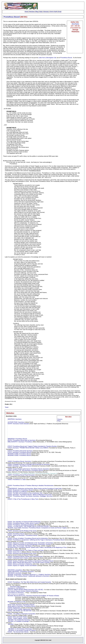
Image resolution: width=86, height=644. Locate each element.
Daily (41, 12)
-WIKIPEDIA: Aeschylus (14, 419)
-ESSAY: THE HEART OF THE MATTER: (20, 611)
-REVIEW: (11, 624)
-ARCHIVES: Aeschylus (14, 573)
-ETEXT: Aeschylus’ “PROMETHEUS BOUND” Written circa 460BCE (28, 448)
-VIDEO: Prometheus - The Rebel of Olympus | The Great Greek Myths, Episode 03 (32, 473)
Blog (37, 12)
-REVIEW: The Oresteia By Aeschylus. (19, 620)
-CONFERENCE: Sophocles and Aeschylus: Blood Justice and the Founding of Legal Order (35, 489)
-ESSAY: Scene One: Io (14, 552)
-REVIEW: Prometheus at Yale (16, 602)
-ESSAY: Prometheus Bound (16, 534)
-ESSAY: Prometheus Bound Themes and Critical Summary (25, 556)
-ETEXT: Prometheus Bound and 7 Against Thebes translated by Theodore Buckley (32, 446)
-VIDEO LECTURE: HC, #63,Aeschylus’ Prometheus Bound (25, 470)
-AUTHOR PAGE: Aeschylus (16, 422)
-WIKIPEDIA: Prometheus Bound (17, 439)
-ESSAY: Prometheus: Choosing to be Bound (21, 525)
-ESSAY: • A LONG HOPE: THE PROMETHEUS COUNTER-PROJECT (29, 526)
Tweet (7, 407)
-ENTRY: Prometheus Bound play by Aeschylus (21, 440)
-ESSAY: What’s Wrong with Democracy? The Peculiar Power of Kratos (29, 562)
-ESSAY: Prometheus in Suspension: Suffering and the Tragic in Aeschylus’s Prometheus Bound (36, 540)
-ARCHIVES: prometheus (15, 570)
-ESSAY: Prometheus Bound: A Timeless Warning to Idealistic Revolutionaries (30, 486)
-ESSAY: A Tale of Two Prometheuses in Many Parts (23, 499)
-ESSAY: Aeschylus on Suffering (17, 492)
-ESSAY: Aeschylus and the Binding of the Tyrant (22, 531)
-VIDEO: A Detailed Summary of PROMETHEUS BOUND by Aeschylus (28, 464)
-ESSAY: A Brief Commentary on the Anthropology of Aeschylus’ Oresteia (29, 544)
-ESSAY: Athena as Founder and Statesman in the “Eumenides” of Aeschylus (30, 543)
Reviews (32, 12)
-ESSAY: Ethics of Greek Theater (17, 617)
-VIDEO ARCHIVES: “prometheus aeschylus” (21, 572)
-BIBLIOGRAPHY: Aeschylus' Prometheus (20, 442)
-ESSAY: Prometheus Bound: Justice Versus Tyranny (23, 523)
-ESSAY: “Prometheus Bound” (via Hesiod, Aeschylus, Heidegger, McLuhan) (30, 496)
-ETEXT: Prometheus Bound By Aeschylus (20, 451)
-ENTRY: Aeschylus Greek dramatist (18, 424)
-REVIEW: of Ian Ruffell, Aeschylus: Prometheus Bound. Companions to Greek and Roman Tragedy (37, 528)
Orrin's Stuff (53, 12)
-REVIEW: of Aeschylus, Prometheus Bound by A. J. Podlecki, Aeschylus (29, 575)
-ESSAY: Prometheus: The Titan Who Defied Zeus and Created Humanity (29, 582)
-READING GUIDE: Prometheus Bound (19, 454)
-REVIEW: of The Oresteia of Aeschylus (20, 629)
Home (26, 12)
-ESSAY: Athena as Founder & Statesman (20, 564)
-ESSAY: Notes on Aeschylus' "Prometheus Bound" (23, 535)
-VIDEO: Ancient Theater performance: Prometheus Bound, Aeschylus (28, 469)
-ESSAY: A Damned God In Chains (18, 558)
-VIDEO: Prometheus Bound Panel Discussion (21, 475)
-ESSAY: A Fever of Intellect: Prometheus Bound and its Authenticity (28, 538)
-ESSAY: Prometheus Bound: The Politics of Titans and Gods (25, 550)
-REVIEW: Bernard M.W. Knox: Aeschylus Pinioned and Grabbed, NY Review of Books (33, 596)
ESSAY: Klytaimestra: (14, 608)
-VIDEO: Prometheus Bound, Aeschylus (19, 461)
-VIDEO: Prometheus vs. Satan (17, 480)
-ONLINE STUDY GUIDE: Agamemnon (19, 609)
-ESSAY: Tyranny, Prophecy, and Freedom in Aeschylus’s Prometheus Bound (30, 561)
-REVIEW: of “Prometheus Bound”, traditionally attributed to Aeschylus (28, 576)
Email (60, 12)
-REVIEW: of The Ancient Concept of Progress (22, 630)
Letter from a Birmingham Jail (47, 58)
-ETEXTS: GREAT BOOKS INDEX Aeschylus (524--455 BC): (25, 590)
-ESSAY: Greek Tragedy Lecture (17, 618)
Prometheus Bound (66, 58)
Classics (60, 419)
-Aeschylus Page (15, 587)
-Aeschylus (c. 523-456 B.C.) (16, 588)
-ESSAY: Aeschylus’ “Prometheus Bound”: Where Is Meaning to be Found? (30, 495)
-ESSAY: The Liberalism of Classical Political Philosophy (24, 522)
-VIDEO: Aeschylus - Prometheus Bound (19, 466)
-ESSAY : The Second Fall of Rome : (18, 632)
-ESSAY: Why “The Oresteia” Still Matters (20, 546)
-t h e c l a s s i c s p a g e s (16, 594)
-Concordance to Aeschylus (15, 593)
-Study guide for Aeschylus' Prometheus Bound (21, 606)
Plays (59, 421)
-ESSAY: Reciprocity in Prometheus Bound (20, 490)
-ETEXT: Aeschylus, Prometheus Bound (19, 452)
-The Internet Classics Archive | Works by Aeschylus (23, 591)
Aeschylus (75, 24)
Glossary (46, 12)
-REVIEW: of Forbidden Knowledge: (18, 621)
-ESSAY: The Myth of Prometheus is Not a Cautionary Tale (25, 493)
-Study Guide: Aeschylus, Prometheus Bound (21, 605)
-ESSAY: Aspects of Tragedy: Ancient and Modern (22, 566)
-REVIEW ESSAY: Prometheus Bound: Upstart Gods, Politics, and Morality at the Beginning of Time (37, 547)
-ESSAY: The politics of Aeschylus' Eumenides (21, 614)
